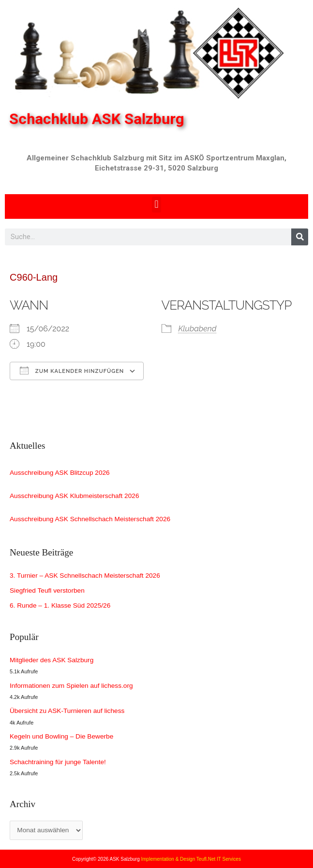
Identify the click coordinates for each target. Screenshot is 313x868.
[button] (156, 205)
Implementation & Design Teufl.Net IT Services (191, 859)
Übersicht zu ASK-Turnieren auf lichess (67, 711)
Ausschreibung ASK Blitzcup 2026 (60, 473)
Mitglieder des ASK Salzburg (52, 660)
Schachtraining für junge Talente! (58, 762)
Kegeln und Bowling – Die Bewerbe (61, 736)
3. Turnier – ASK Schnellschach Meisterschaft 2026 (85, 576)
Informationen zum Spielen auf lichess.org (71, 686)
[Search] (300, 237)
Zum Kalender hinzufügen (72, 370)
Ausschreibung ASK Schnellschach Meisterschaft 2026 (90, 519)
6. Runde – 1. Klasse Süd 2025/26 (60, 605)
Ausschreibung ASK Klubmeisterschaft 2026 (75, 496)
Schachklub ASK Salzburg (100, 119)
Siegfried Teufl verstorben (47, 591)
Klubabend (198, 329)
